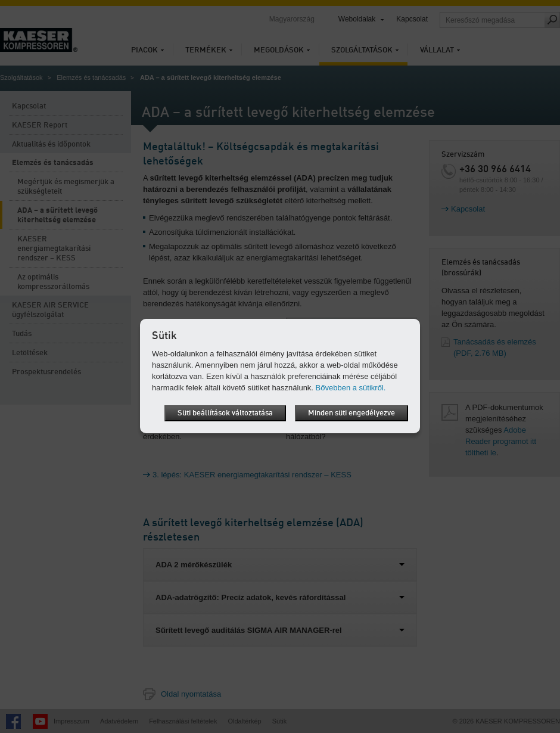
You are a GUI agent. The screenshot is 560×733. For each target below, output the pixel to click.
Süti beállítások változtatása (225, 413)
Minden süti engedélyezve (351, 413)
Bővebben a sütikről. (351, 388)
